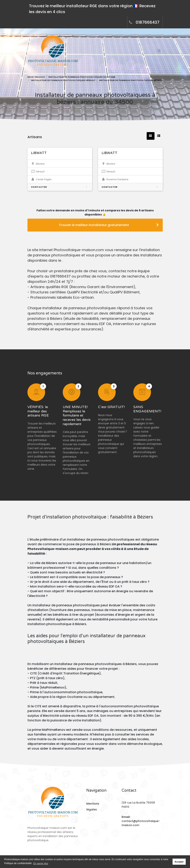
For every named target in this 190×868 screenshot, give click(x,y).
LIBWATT (39, 153)
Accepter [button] (179, 862)
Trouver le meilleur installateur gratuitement (109, 225)
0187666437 (148, 22)
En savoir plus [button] (41, 863)
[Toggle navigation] (159, 51)
